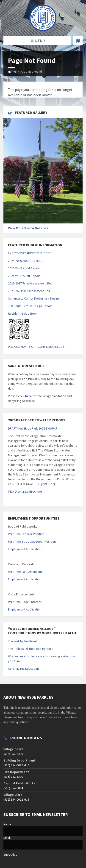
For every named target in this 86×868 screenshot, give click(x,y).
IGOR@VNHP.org (45, 484)
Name (7, 824)
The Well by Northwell (23, 641)
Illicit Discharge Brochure (25, 491)
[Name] (43, 831)
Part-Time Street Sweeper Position (32, 542)
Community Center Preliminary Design (34, 298)
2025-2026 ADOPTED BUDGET (27, 261)
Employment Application (25, 549)
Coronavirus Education (23, 669)
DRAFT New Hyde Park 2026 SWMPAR (33, 428)
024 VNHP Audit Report (25, 276)
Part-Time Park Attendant (25, 572)
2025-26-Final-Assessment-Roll (29, 291)
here (28, 396)
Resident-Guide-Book (23, 313)
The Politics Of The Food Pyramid (31, 649)
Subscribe (10, 855)
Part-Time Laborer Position (26, 534)
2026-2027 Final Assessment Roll (30, 283)
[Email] (43, 845)
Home (12, 72)
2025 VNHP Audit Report (24, 268)
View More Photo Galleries (28, 228)
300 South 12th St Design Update (30, 306)
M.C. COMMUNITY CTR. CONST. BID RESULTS (36, 347)
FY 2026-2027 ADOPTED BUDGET (29, 253)
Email (7, 838)
